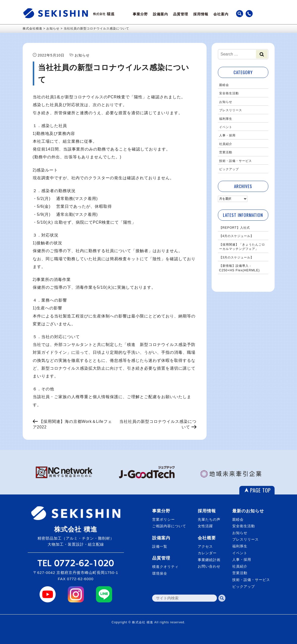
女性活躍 (205, 526)
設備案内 (160, 14)
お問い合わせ (209, 566)
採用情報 (201, 14)
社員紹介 (226, 144)
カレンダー (207, 553)
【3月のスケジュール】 (237, 257)
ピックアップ (229, 169)
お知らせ (226, 102)
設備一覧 (160, 546)
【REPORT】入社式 (235, 228)
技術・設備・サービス (236, 161)
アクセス (205, 546)
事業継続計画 (209, 560)
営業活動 (226, 152)
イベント (226, 127)
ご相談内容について (169, 526)
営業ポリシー (163, 519)
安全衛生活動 (229, 93)
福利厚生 (226, 119)
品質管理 (181, 14)
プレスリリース (231, 110)
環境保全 (160, 573)
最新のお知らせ (248, 511)
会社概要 (207, 538)
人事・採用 (227, 135)
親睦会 (224, 85)
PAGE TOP (260, 490)
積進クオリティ (165, 567)
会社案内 (221, 14)
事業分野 (140, 14)
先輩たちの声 (209, 519)
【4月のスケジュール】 (237, 236)
